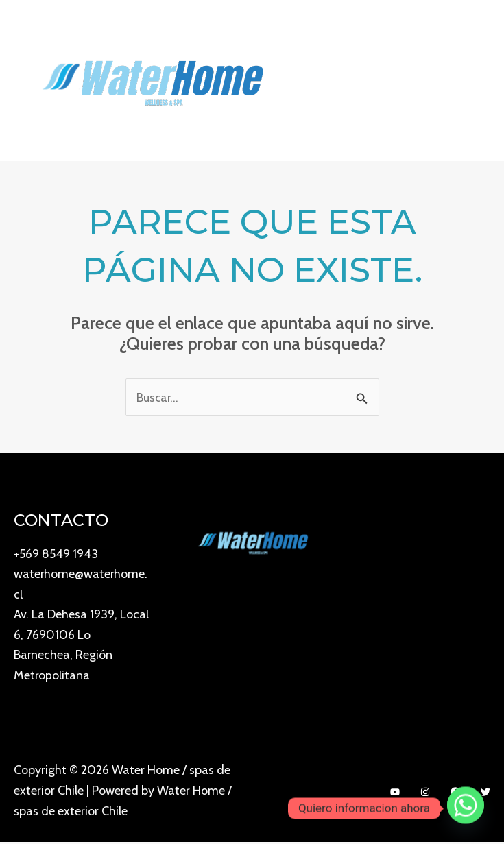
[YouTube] (395, 793)
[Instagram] (425, 793)
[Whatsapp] (466, 808)
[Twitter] (485, 793)
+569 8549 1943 (56, 554)
